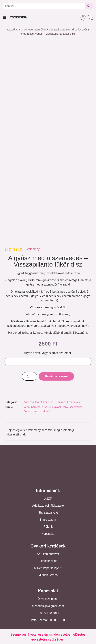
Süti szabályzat (48, 513)
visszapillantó (42, 411)
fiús (51, 407)
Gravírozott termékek (33, 29)
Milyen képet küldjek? (48, 568)
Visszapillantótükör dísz (63, 29)
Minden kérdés (48, 575)
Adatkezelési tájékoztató (48, 506)
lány (65, 407)
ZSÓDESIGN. (19, 17)
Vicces (28, 411)
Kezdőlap (13, 29)
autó (27, 407)
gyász (58, 407)
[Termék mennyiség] (29, 376)
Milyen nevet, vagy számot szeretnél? (48, 353)
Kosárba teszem (56, 376)
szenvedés (76, 407)
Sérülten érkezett (48, 554)
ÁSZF (48, 499)
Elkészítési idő (48, 561)
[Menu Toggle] (5, 18)
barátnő (36, 407)
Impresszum (48, 520)
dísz (45, 407)
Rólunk (48, 527)
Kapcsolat (48, 534)
